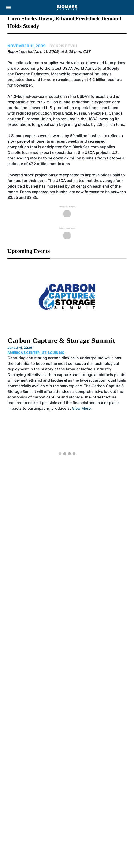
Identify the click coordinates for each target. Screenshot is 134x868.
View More (81, 408)
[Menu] (8, 7)
